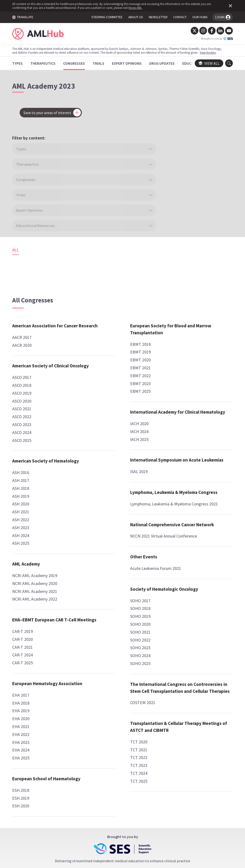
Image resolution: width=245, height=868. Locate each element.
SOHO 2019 (179, 353)
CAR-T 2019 (25, 573)
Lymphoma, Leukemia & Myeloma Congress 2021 (122, 599)
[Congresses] (77, 63)
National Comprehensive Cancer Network (194, 244)
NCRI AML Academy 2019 (38, 511)
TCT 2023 (177, 522)
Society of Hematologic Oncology (192, 322)
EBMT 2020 (102, 431)
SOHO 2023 (179, 384)
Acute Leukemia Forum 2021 (194, 298)
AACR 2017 (25, 259)
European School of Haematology (112, 346)
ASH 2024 (24, 471)
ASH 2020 (24, 439)
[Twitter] (192, 31)
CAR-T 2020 (25, 581)
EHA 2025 (100, 321)
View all (206, 63)
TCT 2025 (177, 538)
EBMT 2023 (102, 455)
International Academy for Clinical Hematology (119, 487)
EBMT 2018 (102, 415)
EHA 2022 (100, 298)
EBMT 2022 (102, 447)
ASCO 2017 (25, 306)
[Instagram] (200, 31)
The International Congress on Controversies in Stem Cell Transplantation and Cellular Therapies (198, 431)
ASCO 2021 (25, 337)
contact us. (159, 794)
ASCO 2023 (25, 353)
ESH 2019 (100, 368)
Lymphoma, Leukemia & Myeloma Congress (116, 581)
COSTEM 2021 (181, 453)
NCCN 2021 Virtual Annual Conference (191, 262)
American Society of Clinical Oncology (43, 291)
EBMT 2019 (102, 423)
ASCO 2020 (25, 329)
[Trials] (101, 63)
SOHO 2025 (179, 400)
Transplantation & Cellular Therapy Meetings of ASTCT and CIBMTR (197, 480)
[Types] (20, 63)
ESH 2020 (100, 376)
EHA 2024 (100, 314)
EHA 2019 (100, 274)
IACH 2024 (101, 510)
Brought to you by (214, 39)
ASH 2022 (24, 455)
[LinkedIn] (217, 31)
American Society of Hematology (36, 393)
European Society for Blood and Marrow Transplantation (121, 401)
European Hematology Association (115, 244)
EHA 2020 (100, 282)
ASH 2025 (24, 478)
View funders (211, 52)
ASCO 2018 (25, 314)
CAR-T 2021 (25, 589)
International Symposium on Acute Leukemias (121, 542)
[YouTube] (226, 31)
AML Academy (29, 499)
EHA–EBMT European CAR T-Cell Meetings (43, 558)
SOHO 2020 (179, 361)
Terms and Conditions (77, 823)
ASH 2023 (24, 463)
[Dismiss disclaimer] (227, 6)
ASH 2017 (24, 415)
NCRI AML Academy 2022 (38, 534)
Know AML (138, 8)
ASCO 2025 (25, 368)
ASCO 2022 (25, 345)
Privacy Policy (148, 823)
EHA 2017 (100, 259)
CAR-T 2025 (25, 605)
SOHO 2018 (179, 345)
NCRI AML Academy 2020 (38, 518)
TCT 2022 (177, 515)
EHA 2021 (100, 290)
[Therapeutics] (46, 63)
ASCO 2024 (25, 361)
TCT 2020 (177, 499)
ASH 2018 (24, 423)
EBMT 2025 (102, 463)
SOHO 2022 (179, 376)
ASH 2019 (24, 431)
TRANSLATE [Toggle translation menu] (26, 17)
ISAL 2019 (101, 557)
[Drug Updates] (165, 63)
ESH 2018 (100, 361)
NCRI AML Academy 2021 (38, 526)
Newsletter (178, 823)
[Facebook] (209, 31)
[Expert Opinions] (130, 63)
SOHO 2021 (179, 368)
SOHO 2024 (179, 392)
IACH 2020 (101, 502)
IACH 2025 (101, 518)
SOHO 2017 (179, 337)
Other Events (182, 286)
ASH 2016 (24, 408)
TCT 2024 (177, 530)
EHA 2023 (100, 306)
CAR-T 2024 (25, 597)
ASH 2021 (24, 447)
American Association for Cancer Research (40, 244)
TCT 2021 (177, 507)
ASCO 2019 (25, 321)
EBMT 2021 (102, 439)
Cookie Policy (116, 823)
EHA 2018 (100, 266)
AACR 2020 (25, 266)
